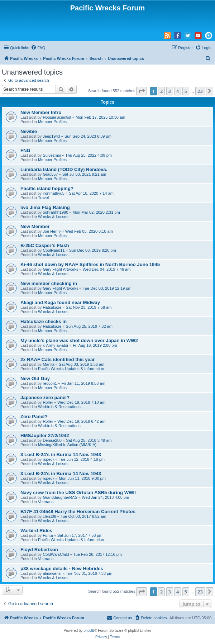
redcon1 (50, 383)
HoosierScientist (57, 117)
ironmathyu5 (54, 193)
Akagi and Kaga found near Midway (60, 302)
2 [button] (161, 91)
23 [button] (200, 91)
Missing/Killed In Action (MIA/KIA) (67, 445)
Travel (43, 198)
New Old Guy (35, 378)
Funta (48, 535)
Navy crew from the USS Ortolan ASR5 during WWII (78, 493)
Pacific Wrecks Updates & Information (71, 369)
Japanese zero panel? (45, 397)
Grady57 (50, 174)
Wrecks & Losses (53, 217)
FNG (25, 150)
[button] (142, 91)
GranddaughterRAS (60, 497)
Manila (48, 364)
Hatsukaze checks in (44, 321)
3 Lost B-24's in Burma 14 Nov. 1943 (61, 454)
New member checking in (49, 283)
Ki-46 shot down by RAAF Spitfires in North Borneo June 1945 (90, 264)
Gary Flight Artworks (60, 269)
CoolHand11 (54, 250)
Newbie (29, 131)
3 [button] (170, 91)
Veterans (46, 502)
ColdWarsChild (56, 554)
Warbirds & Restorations (59, 407)
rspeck (48, 459)
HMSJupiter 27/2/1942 (45, 435)
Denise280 (52, 440)
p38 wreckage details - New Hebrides (62, 569)
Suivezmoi (52, 155)
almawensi (52, 573)
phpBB (89, 631)
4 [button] (178, 91)
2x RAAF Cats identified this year (58, 359)
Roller (48, 402)
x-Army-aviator (56, 345)
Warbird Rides (36, 531)
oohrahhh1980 (55, 212)
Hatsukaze (52, 307)
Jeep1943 (51, 136)
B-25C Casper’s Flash (45, 245)
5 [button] (186, 91)
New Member (35, 226)
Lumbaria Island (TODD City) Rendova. (64, 169)
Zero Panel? (34, 416)
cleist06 (49, 516)
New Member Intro (41, 112)
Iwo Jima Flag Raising (45, 207)
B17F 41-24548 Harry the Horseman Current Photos (78, 512)
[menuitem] (38, 48)
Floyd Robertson (39, 550)
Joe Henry (52, 231)
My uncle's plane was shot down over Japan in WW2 (79, 340)
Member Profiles (52, 122)
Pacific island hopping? (47, 188)
